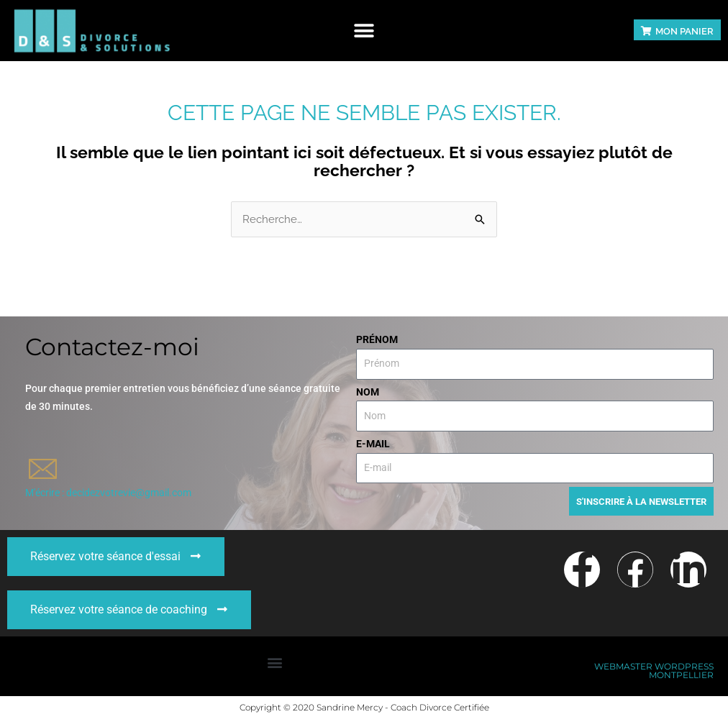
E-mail (373, 444)
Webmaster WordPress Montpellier (654, 673)
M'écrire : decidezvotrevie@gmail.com (108, 493)
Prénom (377, 339)
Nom (368, 392)
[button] (364, 31)
